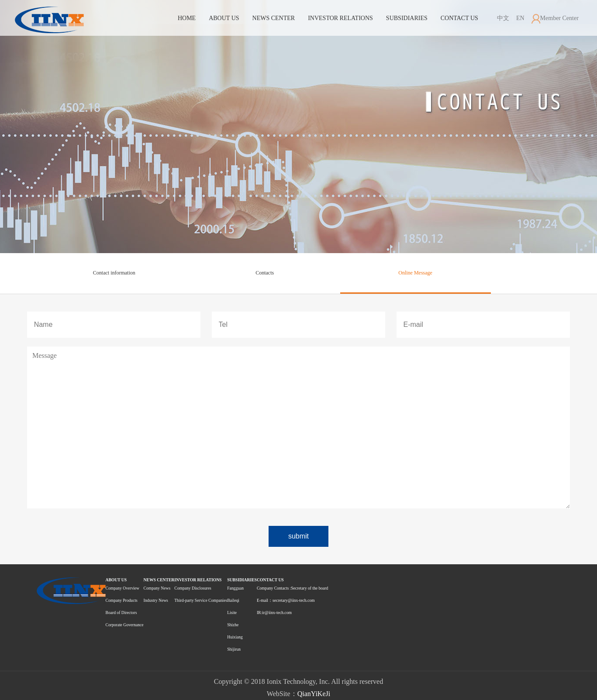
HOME (187, 18)
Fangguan (235, 588)
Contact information (114, 273)
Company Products (122, 600)
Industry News (156, 600)
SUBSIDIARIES (407, 18)
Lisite (232, 612)
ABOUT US (224, 18)
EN (519, 18)
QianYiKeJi (314, 694)
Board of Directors (121, 612)
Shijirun (234, 649)
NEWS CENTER (274, 18)
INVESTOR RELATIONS (340, 18)
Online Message (415, 273)
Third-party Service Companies (201, 600)
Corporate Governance (125, 625)
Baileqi (233, 600)
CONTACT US (459, 18)
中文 (503, 18)
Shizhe (233, 625)
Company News (157, 588)
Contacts (265, 273)
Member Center (555, 18)
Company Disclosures (193, 588)
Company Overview (123, 588)
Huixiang (235, 637)
